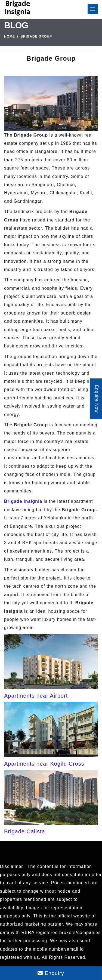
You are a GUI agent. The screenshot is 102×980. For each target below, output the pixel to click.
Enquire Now (97, 399)
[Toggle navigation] (93, 9)
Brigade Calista (25, 831)
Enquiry (51, 973)
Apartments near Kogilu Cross (44, 764)
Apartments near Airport (36, 696)
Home (10, 36)
